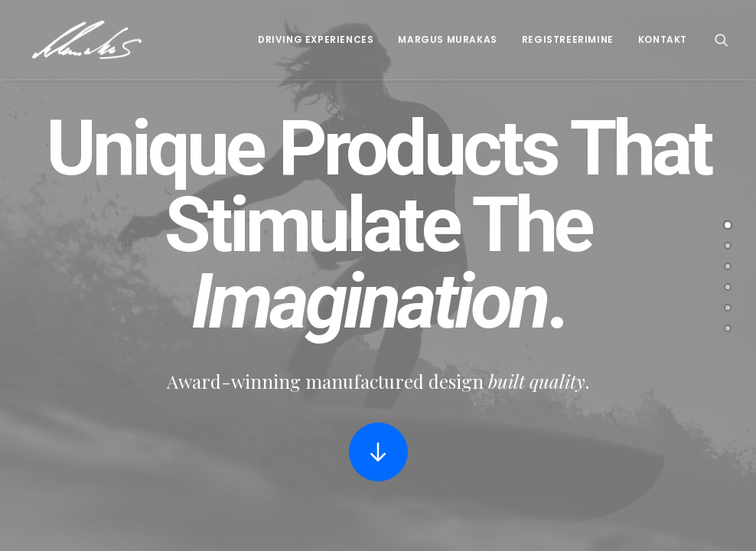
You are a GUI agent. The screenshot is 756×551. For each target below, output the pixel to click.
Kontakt (663, 39)
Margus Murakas (447, 39)
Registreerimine (568, 39)
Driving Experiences (316, 39)
